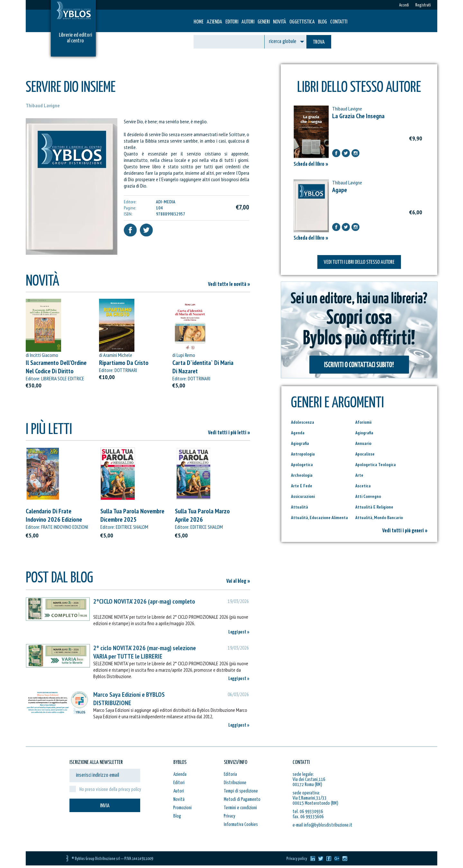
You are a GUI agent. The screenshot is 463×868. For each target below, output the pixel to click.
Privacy (230, 816)
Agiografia (364, 433)
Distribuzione (235, 783)
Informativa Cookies (241, 824)
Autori (248, 22)
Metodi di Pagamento (242, 799)
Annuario (363, 443)
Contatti (339, 22)
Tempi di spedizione (241, 791)
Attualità (300, 507)
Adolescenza (303, 422)
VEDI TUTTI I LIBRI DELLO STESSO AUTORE (359, 262)
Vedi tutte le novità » (229, 284)
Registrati (423, 5)
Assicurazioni (303, 496)
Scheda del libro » (311, 164)
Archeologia (302, 475)
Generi (264, 22)
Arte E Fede (302, 486)
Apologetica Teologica (376, 465)
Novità (280, 22)
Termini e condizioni (240, 808)
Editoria (230, 774)
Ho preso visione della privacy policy (110, 789)
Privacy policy (297, 859)
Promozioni (182, 808)
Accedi (404, 5)
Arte (359, 475)
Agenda (298, 433)
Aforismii (363, 422)
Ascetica (363, 486)
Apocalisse (365, 454)
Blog (322, 22)
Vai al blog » (238, 581)
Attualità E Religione (374, 507)
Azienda (214, 22)
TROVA (319, 42)
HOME (199, 22)
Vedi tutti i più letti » (229, 433)
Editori (232, 22)
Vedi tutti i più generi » (405, 531)
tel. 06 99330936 (308, 812)
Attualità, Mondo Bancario (379, 518)
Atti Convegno (368, 496)
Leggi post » (239, 632)
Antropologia (303, 454)
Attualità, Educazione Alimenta (319, 518)
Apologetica (302, 465)
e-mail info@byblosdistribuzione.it (322, 825)
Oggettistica (302, 22)
